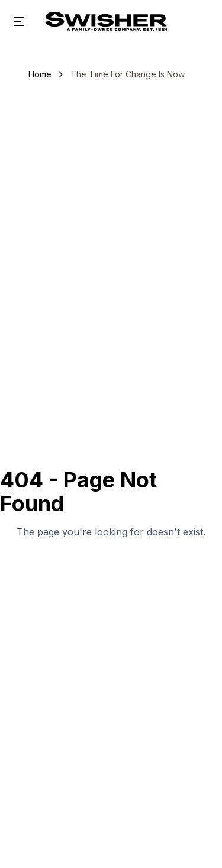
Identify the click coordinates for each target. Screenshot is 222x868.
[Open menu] (19, 21)
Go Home (111, 570)
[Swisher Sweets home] (106, 21)
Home (40, 74)
